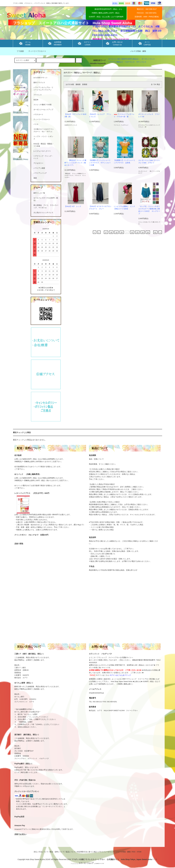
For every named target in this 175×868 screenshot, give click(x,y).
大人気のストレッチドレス (43, 213)
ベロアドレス (130, 62)
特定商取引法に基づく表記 (87, 852)
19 (116, 232)
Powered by (87, 864)
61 (155, 232)
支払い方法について (41, 852)
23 (137, 232)
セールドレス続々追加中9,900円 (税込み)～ (124, 59)
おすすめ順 (70, 84)
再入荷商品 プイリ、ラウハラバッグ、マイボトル (46, 206)
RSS (134, 852)
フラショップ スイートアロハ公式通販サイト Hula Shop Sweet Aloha (73, 23)
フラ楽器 (19, 51)
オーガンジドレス (148, 59)
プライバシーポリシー (106, 852)
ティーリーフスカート (36, 51)
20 (122, 232)
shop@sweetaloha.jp (96, 693)
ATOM (139, 852)
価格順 (78, 84)
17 (106, 232)
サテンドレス (141, 62)
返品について (71, 852)
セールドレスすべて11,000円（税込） (46, 199)
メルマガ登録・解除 (138, 51)
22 (132, 232)
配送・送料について (57, 852)
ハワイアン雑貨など (116, 62)
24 (143, 232)
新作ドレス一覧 (39, 193)
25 (148, 232)
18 (111, 232)
